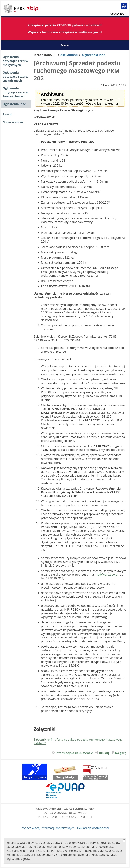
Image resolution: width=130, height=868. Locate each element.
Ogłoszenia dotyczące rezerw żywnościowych (15, 92)
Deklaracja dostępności (93, 828)
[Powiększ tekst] (124, 6)
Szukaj (8, 114)
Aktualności (69, 55)
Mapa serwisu (13, 122)
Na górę (121, 753)
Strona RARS (119, 14)
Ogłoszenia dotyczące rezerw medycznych (15, 61)
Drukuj (104, 753)
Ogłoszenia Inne (14, 104)
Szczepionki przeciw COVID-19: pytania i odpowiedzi (65, 25)
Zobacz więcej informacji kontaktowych (48, 828)
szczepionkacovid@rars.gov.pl (80, 32)
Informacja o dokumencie (74, 753)
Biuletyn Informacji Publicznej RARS (15, 9)
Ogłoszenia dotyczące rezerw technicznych (15, 77)
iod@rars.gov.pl (107, 575)
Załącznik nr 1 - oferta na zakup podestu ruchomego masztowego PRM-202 (78, 741)
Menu (65, 45)
